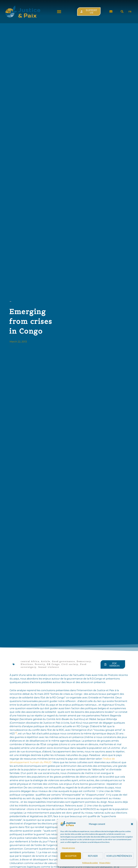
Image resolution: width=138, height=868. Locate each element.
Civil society (70, 664)
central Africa (30, 661)
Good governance (64, 661)
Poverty (40, 664)
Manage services (68, 848)
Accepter (71, 856)
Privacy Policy (105, 863)
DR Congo (53, 664)
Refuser (93, 856)
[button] (132, 824)
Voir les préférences (119, 856)
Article (46, 661)
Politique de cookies (90, 863)
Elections (27, 664)
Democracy (84, 661)
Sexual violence (49, 667)
